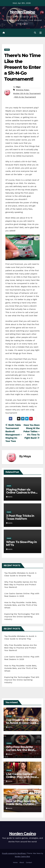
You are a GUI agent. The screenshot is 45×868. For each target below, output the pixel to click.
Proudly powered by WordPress (14, 853)
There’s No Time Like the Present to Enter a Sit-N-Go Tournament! (22, 67)
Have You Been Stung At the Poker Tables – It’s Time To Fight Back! (31, 431)
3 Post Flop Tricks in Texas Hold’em (20, 517)
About (22, 862)
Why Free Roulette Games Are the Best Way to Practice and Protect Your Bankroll (21, 585)
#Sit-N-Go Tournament (25, 97)
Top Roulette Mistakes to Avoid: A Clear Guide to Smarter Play (22, 723)
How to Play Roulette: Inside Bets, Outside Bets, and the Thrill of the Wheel (21, 605)
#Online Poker (23, 90)
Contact (29, 862)
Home (15, 862)
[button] (35, 33)
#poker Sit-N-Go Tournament (27, 93)
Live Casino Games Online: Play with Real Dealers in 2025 (21, 777)
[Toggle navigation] (41, 33)
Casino (9, 716)
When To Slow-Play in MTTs (21, 543)
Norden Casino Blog (22, 856)
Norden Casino (22, 12)
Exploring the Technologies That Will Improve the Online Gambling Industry (22, 617)
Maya (18, 87)
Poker (7, 50)
